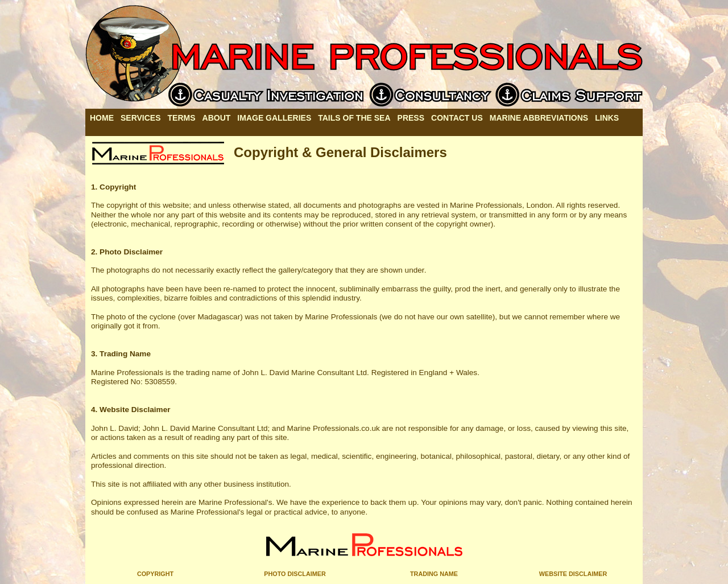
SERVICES (141, 118)
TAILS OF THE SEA (354, 118)
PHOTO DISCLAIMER (295, 574)
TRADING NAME (434, 574)
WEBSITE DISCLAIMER (573, 574)
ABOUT (217, 118)
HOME (102, 118)
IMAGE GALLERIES (274, 118)
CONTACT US (457, 118)
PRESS (411, 118)
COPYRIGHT (155, 574)
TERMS (182, 118)
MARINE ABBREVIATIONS (539, 118)
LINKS (607, 118)
